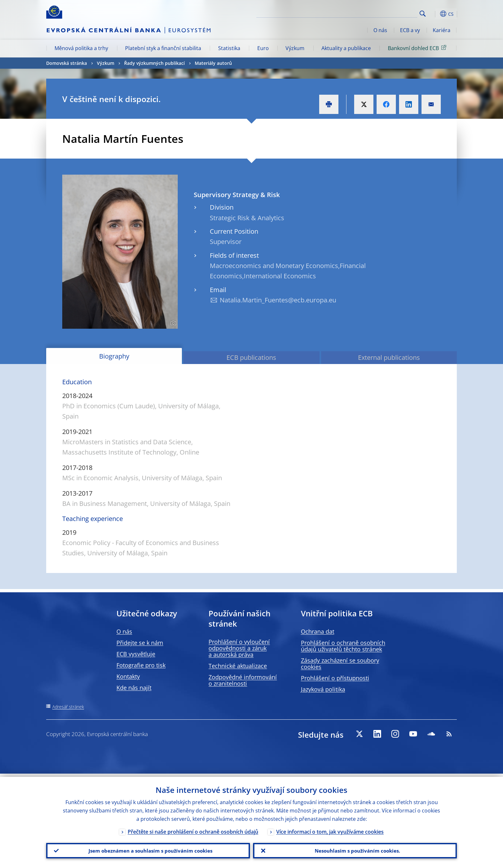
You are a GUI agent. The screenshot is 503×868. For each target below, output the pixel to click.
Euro (263, 48)
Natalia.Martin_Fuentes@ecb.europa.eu (278, 300)
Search (423, 14)
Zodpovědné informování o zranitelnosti (243, 680)
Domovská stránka (67, 63)
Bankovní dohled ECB (418, 48)
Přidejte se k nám (140, 643)
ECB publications (251, 357)
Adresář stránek (68, 707)
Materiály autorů (213, 63)
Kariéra (442, 30)
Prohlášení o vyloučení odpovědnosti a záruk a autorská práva (239, 648)
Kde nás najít (134, 688)
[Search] (385, 13)
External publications (389, 357)
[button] (434, 14)
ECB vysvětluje (136, 654)
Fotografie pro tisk (141, 665)
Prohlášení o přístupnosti (335, 678)
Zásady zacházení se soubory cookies (340, 664)
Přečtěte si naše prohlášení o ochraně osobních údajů (193, 829)
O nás (380, 30)
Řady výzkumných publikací (154, 63)
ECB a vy (410, 30)
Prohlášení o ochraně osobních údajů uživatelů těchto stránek (343, 646)
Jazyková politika (323, 689)
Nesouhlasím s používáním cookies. (355, 849)
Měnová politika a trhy (81, 48)
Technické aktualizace (238, 666)
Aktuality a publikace (346, 48)
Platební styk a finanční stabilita (163, 48)
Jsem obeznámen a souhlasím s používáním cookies (148, 849)
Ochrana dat (318, 631)
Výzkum (295, 48)
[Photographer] (172, 323)
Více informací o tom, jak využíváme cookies (330, 829)
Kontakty (128, 676)
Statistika (229, 48)
